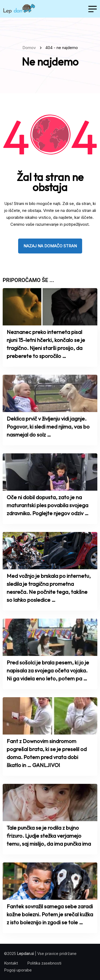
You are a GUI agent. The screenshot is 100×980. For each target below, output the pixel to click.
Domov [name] (30, 48)
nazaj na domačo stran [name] (50, 246)
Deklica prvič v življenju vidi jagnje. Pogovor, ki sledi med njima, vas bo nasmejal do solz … (48, 427)
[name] (19, 9)
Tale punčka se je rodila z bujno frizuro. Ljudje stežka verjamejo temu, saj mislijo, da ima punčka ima (49, 836)
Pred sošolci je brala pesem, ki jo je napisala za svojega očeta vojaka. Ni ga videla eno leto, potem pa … (48, 670)
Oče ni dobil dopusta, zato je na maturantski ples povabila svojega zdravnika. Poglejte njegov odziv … (48, 505)
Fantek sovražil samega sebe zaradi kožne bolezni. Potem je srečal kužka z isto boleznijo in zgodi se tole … (50, 914)
